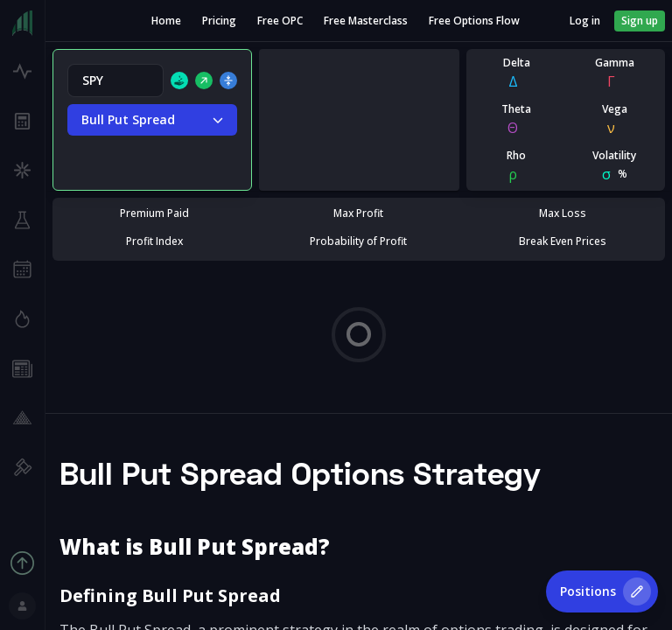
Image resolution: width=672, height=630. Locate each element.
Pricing (219, 21)
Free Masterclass (366, 21)
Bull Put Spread (152, 120)
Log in (585, 21)
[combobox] (115, 80)
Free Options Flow (474, 21)
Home (166, 21)
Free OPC (280, 21)
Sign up (640, 21)
